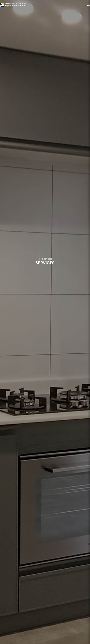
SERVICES (48, 259)
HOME (40, 259)
